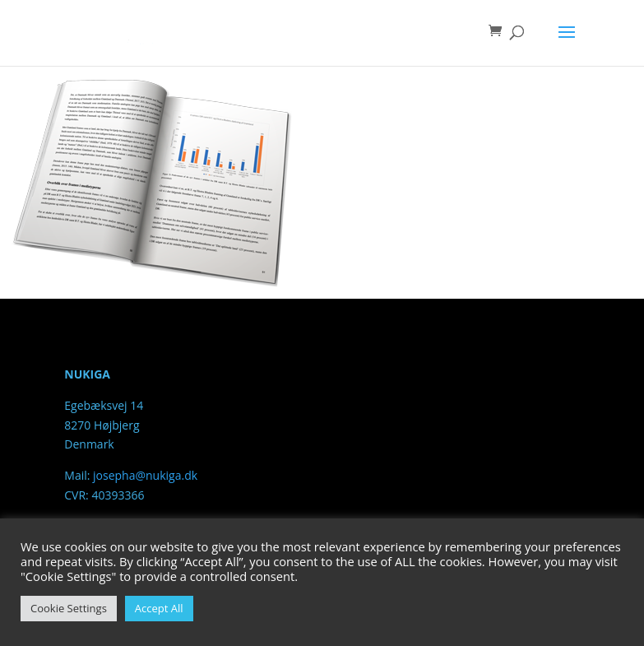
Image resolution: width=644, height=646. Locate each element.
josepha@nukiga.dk (145, 475)
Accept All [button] (159, 608)
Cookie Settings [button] (69, 608)
